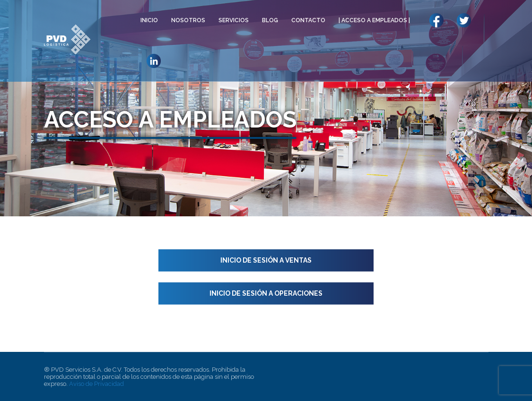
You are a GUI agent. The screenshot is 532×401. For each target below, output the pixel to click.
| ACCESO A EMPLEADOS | (374, 20)
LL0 (436, 20)
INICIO (149, 20)
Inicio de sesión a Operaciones (266, 293)
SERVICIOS (234, 20)
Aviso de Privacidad (96, 384)
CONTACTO (308, 20)
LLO (464, 20)
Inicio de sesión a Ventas (266, 260)
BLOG (270, 20)
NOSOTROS (188, 20)
